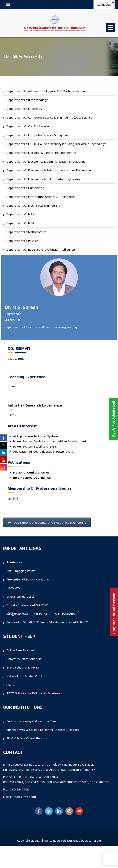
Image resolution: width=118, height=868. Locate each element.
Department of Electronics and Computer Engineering (44, 179)
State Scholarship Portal (23, 667)
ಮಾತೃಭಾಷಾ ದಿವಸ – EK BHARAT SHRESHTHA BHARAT (41, 614)
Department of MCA (20, 223)
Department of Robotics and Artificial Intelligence (41, 250)
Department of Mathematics (26, 232)
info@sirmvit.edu (24, 797)
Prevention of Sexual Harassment (30, 579)
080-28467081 (20, 789)
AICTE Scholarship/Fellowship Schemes (33, 693)
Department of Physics (22, 241)
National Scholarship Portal (25, 676)
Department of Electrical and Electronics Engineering (47, 522)
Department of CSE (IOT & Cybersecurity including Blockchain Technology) (57, 144)
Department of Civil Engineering (28, 126)
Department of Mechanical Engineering (33, 206)
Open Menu (110, 27)
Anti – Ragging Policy (21, 571)
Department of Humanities (25, 188)
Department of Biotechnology (27, 100)
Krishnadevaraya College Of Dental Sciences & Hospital (43, 730)
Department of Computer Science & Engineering (40, 135)
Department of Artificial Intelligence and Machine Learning (47, 91)
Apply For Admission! (113, 419)
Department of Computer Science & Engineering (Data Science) (50, 117)
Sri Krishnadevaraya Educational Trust (32, 721)
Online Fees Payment (21, 650)
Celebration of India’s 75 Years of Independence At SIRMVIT (47, 622)
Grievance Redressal (20, 597)
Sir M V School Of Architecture (27, 738)
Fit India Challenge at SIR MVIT (27, 605)
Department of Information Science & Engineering (41, 197)
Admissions (15, 562)
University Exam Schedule (24, 659)
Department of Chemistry (24, 109)
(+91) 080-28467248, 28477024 (36, 777)
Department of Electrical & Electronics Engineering (41, 153)
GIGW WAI (14, 588)
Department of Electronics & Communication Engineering (46, 161)
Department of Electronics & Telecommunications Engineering (50, 170)
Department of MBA (20, 214)
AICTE (10, 685)
